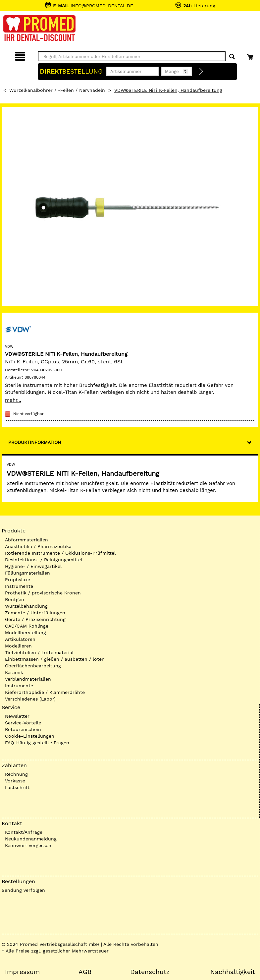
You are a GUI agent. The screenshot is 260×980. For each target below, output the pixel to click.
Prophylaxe (18, 580)
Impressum (22, 972)
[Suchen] (232, 57)
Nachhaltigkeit (233, 972)
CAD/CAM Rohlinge (27, 626)
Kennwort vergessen (28, 845)
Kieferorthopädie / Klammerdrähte (45, 692)
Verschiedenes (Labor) (30, 699)
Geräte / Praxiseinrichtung (35, 619)
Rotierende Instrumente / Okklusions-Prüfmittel (60, 553)
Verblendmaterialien (28, 679)
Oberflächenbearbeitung (33, 666)
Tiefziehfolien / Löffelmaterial (39, 652)
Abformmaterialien (26, 540)
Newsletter (17, 716)
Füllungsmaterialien (27, 573)
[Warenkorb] (251, 55)
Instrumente (19, 586)
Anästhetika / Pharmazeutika (38, 546)
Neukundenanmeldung (31, 839)
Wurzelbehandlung (26, 606)
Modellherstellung (26, 633)
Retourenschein (23, 729)
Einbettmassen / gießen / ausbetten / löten (55, 659)
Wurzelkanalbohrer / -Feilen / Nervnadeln (57, 90)
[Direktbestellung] (201, 72)
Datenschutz (150, 972)
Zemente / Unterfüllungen (35, 613)
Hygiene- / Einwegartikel (33, 566)
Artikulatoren (20, 639)
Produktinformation (35, 442)
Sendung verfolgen (23, 890)
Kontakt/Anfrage (24, 832)
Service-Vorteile (23, 723)
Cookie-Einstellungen (30, 736)
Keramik (14, 672)
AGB (85, 972)
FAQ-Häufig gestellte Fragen (37, 743)
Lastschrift (17, 787)
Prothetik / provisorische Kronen (43, 593)
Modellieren (18, 646)
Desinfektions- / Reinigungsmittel (44, 560)
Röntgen (15, 599)
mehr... (13, 400)
